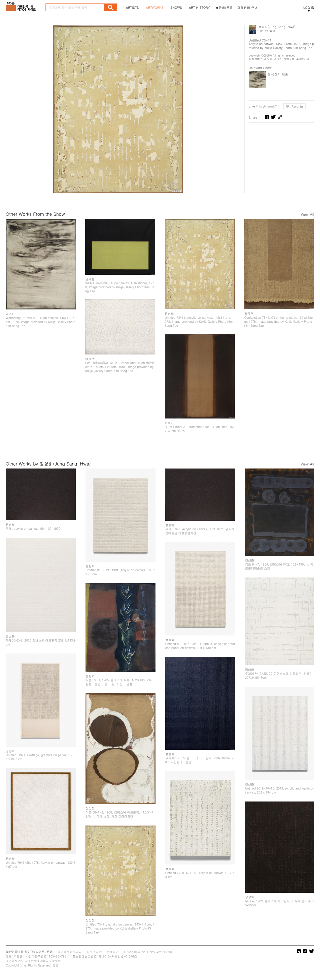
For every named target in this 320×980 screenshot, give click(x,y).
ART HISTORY (199, 7)
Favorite (297, 106)
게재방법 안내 (248, 7)
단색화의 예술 (278, 74)
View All (307, 214)
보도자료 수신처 (161, 952)
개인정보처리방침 (70, 952)
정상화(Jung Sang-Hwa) (277, 27)
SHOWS (176, 7)
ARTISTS (132, 7)
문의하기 (113, 952)
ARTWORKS (155, 7)
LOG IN (309, 7)
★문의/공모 (224, 7)
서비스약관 (94, 952)
